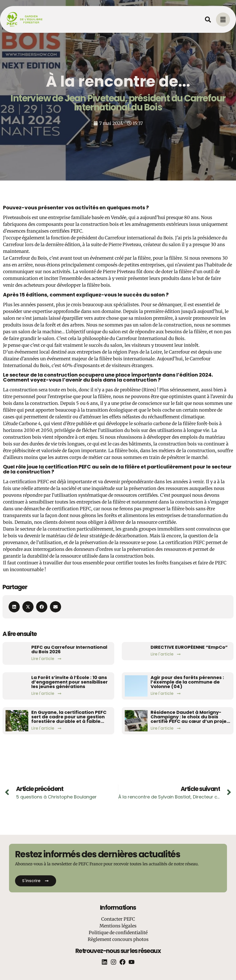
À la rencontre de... (118, 81)
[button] (14, 607)
